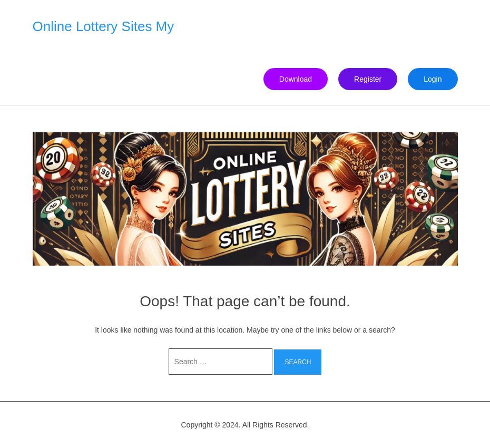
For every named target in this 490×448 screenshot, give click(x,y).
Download (296, 79)
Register (368, 79)
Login (433, 79)
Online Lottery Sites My (104, 26)
